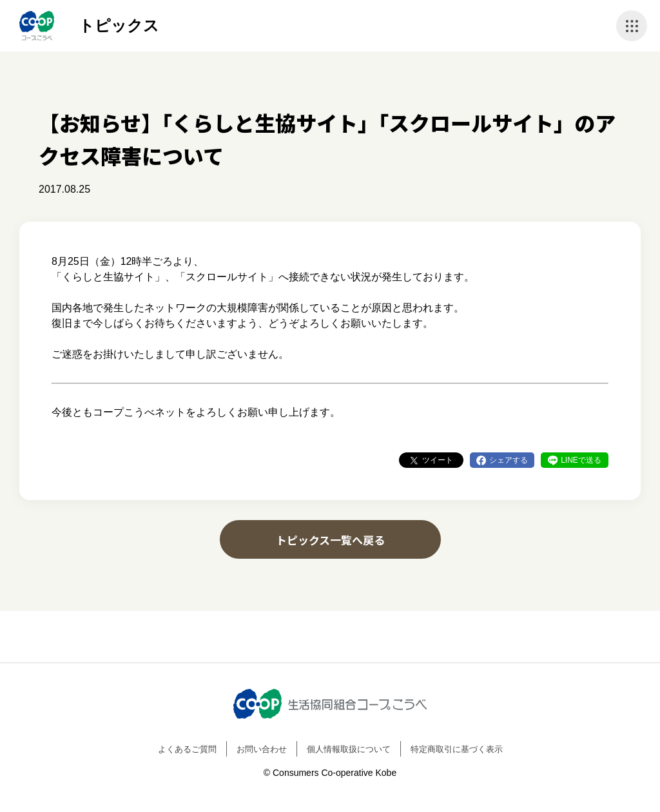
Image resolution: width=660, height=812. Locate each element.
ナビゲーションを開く (632, 26)
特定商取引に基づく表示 (457, 749)
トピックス (119, 25)
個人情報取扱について (349, 749)
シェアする (509, 460)
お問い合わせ (262, 749)
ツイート (438, 460)
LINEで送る (581, 460)
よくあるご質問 (187, 749)
